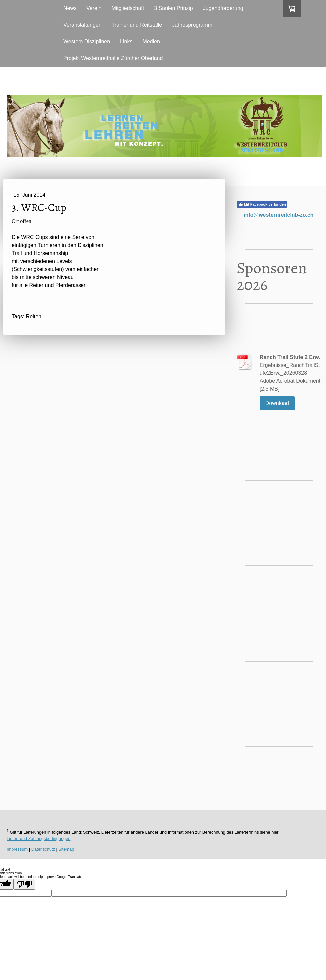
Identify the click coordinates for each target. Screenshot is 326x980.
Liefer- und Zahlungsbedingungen (38, 838)
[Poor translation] (24, 884)
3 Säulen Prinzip (173, 8)
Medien (151, 41)
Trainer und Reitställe (137, 25)
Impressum (17, 849)
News (70, 8)
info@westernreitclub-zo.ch (279, 215)
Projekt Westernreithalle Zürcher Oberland (113, 58)
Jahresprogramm (192, 25)
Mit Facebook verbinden (262, 204)
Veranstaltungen (82, 25)
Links (126, 41)
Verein (94, 8)
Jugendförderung (223, 8)
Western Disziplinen (87, 41)
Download (277, 403)
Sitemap (66, 849)
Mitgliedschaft (128, 8)
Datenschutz (43, 849)
